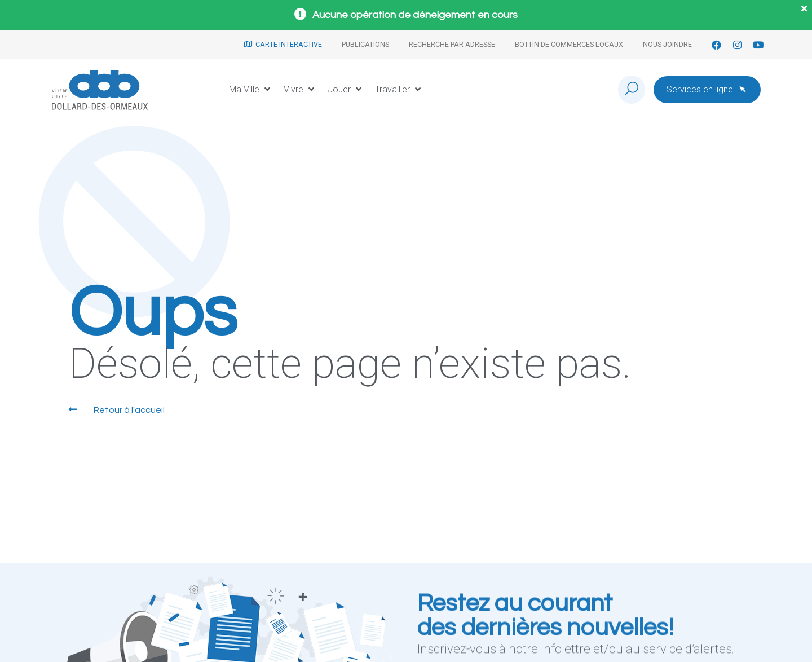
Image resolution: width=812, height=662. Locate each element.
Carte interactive (283, 44)
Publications (365, 44)
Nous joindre (667, 44)
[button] (251, 90)
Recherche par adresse (452, 44)
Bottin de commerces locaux (569, 44)
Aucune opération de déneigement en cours (415, 15)
